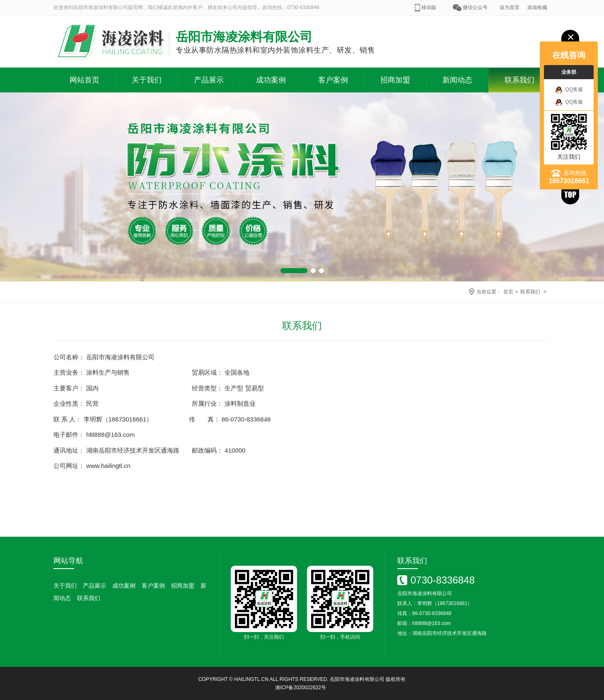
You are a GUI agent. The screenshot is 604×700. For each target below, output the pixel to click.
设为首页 (510, 7)
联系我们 (519, 80)
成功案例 (271, 80)
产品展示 (209, 80)
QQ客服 (569, 90)
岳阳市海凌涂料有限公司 (357, 679)
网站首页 (85, 80)
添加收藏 (537, 7)
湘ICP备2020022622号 (301, 688)
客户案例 (333, 80)
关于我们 (147, 80)
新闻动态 (457, 80)
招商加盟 (395, 80)
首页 (508, 292)
